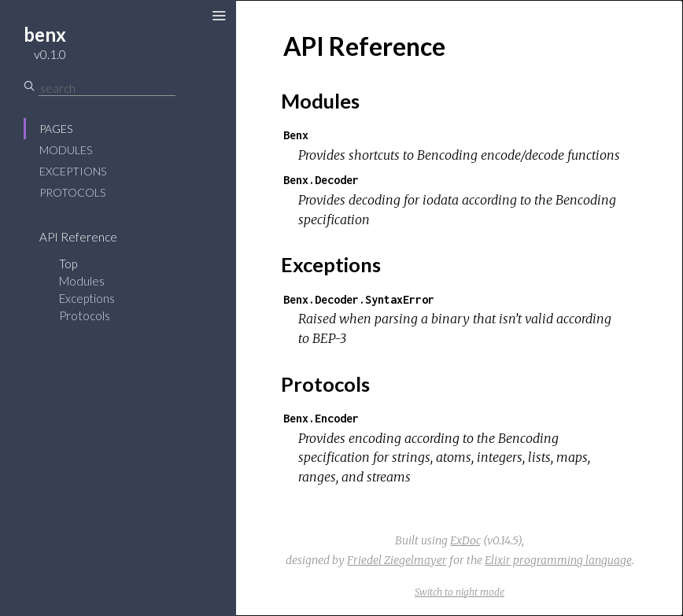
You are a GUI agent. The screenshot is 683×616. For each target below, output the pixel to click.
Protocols (72, 192)
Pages (56, 129)
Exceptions (73, 171)
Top (68, 264)
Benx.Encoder (321, 418)
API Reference (78, 237)
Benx (296, 135)
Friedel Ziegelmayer (397, 560)
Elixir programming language (558, 560)
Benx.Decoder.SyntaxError (359, 299)
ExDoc (465, 540)
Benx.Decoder (321, 180)
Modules (66, 150)
